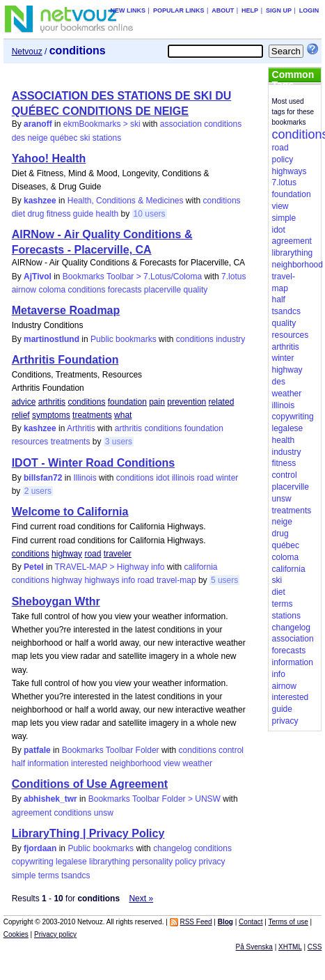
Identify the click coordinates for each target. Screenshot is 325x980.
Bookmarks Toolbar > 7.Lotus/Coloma (132, 277)
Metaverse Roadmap (66, 310)
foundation (127, 402)
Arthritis (81, 428)
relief (21, 415)
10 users (150, 214)
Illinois (85, 478)
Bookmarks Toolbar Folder (111, 750)
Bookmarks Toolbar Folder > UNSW (154, 799)
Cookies (16, 934)
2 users (38, 491)
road (205, 478)
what (123, 415)
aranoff (38, 124)
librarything (110, 862)
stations (107, 138)
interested (89, 763)
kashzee (40, 201)
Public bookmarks (124, 339)
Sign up (279, 10)
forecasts (125, 290)
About (223, 10)
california (201, 567)
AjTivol (38, 277)
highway (67, 554)
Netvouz (27, 52)
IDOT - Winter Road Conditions (94, 463)
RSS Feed (196, 922)
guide (83, 214)
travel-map (176, 580)
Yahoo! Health (49, 158)
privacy (212, 862)
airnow (24, 290)
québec (64, 138)
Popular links (179, 10)
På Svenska (254, 947)
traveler (118, 554)
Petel (34, 567)
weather (197, 763)
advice (24, 402)
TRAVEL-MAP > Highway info (110, 567)
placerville (162, 290)
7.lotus (233, 277)
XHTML (290, 947)
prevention (187, 402)
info (128, 580)
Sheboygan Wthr (56, 601)
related (222, 402)
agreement (32, 813)
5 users (224, 580)
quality (196, 290)
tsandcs (76, 876)
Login (309, 10)
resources (30, 442)
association (181, 124)
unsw (104, 813)
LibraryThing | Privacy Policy (88, 833)
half (18, 763)
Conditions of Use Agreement (90, 784)
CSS (315, 947)
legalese (71, 862)
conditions (223, 124)
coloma (52, 290)
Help (250, 10)
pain (157, 402)
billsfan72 (43, 478)
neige (37, 138)
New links (128, 10)
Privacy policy (55, 934)
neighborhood (135, 763)
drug (35, 214)
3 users (119, 442)
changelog (172, 848)
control (231, 750)
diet (18, 214)
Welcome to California (70, 512)
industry (230, 339)
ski (85, 138)
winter (227, 478)
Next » (141, 899)
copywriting (33, 862)
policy (186, 862)
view (172, 763)
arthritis (52, 402)
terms (49, 876)
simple (24, 876)
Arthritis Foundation (65, 360)
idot (162, 478)
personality (152, 862)
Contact (251, 922)
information (48, 763)
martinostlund (51, 339)
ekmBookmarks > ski (102, 124)
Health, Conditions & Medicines (126, 201)
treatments (92, 415)
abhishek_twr (50, 799)
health (108, 214)
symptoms (51, 415)
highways (102, 580)
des (18, 138)
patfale (37, 750)
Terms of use (288, 922)
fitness (59, 214)
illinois (183, 478)
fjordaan (40, 848)
